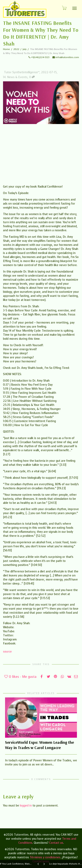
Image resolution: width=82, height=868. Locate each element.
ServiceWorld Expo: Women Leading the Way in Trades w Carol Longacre (39, 745)
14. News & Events (15, 77)
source (7, 652)
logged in (26, 806)
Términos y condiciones (45, 857)
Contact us (56, 843)
